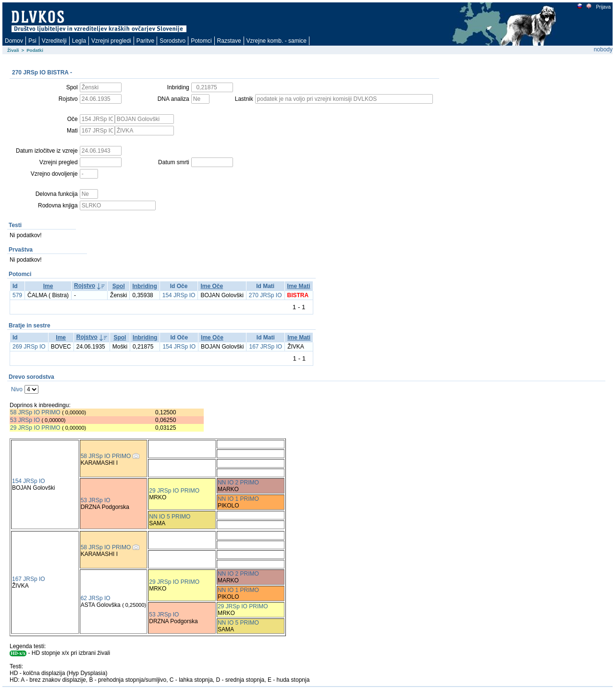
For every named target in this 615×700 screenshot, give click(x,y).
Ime (48, 286)
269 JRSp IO (29, 347)
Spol (119, 286)
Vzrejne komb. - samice (277, 41)
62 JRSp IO (96, 598)
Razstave (229, 41)
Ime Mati (299, 286)
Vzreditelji (54, 41)
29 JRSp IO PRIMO (36, 428)
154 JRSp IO (179, 295)
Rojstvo (85, 286)
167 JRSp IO (265, 347)
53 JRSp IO (25, 420)
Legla (79, 41)
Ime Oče (212, 286)
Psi (32, 41)
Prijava (603, 7)
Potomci (201, 41)
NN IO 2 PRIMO (238, 483)
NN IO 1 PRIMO (238, 499)
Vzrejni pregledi (111, 41)
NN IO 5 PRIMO (170, 517)
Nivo (17, 389)
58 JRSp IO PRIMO (35, 412)
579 (17, 295)
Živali (13, 50)
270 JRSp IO (265, 295)
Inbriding (144, 286)
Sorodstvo (172, 41)
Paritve (145, 41)
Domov (14, 41)
